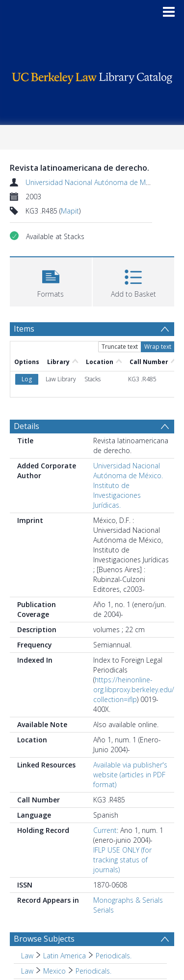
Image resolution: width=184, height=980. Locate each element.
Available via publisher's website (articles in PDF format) (130, 775)
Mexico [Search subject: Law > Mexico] (54, 971)
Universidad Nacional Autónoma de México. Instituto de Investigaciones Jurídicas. (128, 485)
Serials (104, 910)
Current (105, 830)
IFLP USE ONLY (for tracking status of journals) (122, 860)
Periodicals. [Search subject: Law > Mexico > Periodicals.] (93, 971)
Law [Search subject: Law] (27, 956)
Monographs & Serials (128, 900)
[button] (51, 281)
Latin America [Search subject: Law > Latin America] (65, 956)
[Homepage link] (92, 76)
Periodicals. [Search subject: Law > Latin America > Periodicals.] (114, 956)
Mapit (70, 211)
